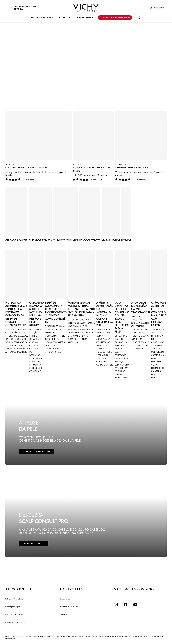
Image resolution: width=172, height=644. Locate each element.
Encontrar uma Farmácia (69, 607)
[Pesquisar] (139, 18)
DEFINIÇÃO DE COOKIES (15, 622)
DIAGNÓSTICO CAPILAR (33, 544)
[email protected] (125, 636)
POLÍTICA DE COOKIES (14, 614)
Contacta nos (65, 599)
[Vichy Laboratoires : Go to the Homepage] (86, 8)
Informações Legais (13, 607)
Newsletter (63, 614)
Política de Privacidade (14, 599)
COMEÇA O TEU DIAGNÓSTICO (36, 451)
